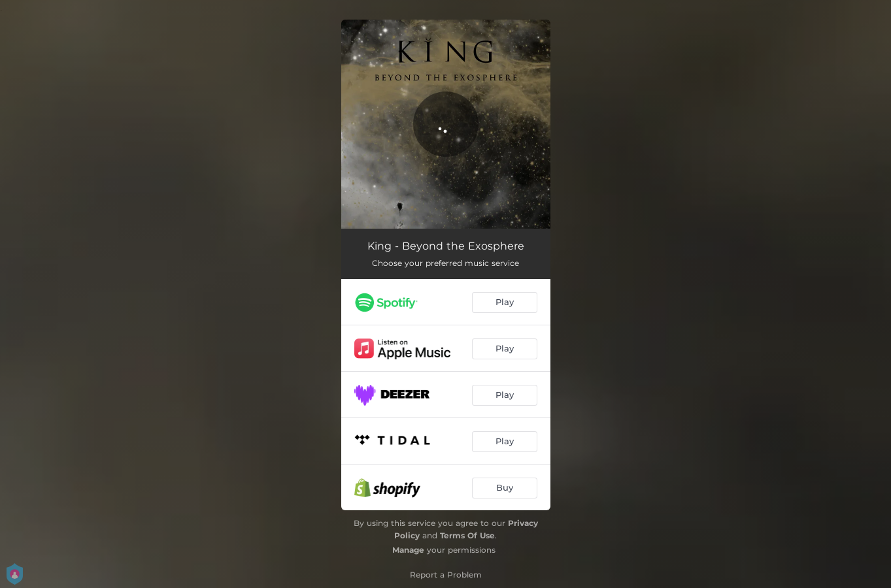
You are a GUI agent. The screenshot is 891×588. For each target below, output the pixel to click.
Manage (408, 550)
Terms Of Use (467, 535)
